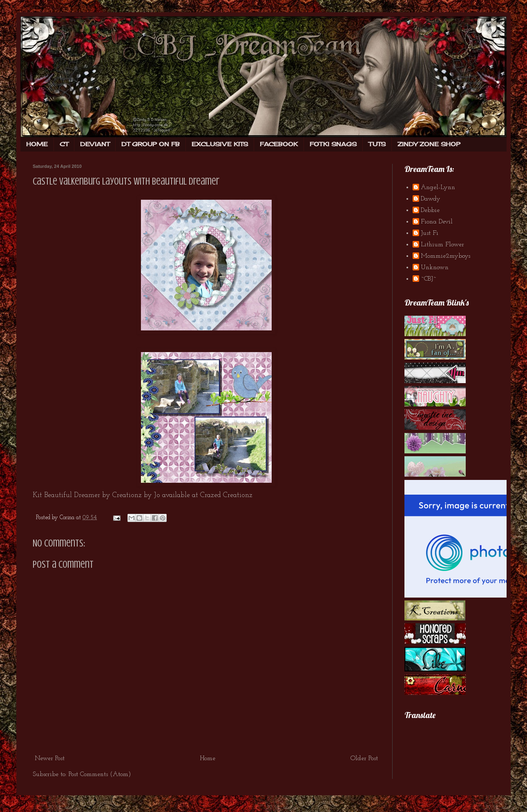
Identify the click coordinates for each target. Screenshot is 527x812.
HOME (37, 144)
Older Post (364, 758)
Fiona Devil (437, 222)
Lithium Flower (442, 245)
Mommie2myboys (445, 256)
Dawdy (431, 199)
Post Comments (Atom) (100, 774)
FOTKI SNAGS (333, 144)
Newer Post (50, 758)
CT (64, 144)
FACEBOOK (279, 144)
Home (208, 758)
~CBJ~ (429, 279)
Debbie (430, 210)
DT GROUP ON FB (151, 144)
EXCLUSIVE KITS (220, 144)
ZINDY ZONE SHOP (429, 144)
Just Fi (430, 233)
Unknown (435, 268)
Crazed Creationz (226, 495)
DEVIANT (95, 144)
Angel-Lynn (438, 187)
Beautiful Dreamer (72, 495)
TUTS (377, 144)
